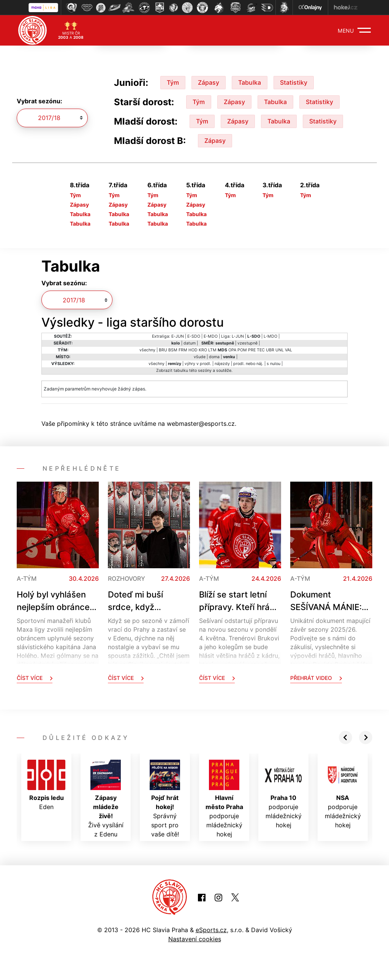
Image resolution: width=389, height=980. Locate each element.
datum (190, 343)
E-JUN (178, 336)
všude (200, 357)
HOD (193, 350)
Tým (173, 82)
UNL (280, 350)
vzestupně (247, 343)
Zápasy (209, 82)
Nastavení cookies (195, 939)
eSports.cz (211, 930)
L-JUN (238, 336)
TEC (261, 350)
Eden (46, 785)
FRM (183, 350)
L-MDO (270, 336)
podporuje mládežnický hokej (224, 799)
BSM (173, 350)
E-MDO (211, 336)
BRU (163, 350)
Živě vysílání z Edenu (106, 799)
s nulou (274, 364)
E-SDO (194, 336)
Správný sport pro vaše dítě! (165, 799)
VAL (289, 350)
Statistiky (294, 82)
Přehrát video (316, 678)
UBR (270, 350)
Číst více (35, 678)
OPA (232, 350)
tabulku (181, 371)
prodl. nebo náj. (248, 364)
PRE (252, 350)
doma (214, 357)
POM (242, 350)
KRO (203, 350)
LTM (212, 350)
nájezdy (222, 364)
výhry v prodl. (198, 364)
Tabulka (250, 82)
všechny (147, 350)
